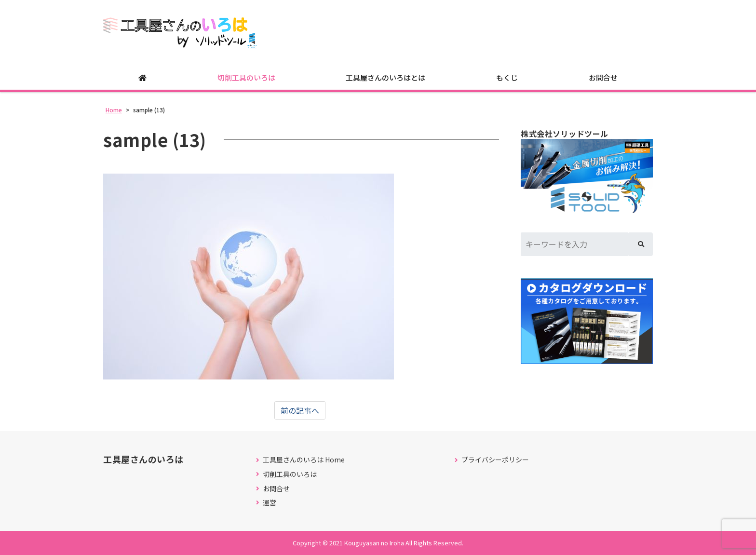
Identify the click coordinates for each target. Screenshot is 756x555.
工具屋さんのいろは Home (304, 460)
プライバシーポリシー (495, 460)
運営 (270, 503)
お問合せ (603, 77)
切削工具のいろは (246, 77)
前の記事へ (300, 410)
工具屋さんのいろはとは (385, 77)
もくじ (507, 77)
